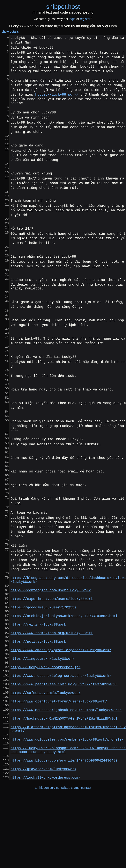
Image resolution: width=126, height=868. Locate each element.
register (85, 19)
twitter (65, 860)
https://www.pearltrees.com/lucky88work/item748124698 (64, 739)
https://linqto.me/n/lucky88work (42, 709)
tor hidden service (47, 860)
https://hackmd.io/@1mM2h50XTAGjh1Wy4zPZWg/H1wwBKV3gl (64, 780)
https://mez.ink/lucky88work (38, 668)
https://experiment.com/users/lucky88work (52, 638)
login (72, 19)
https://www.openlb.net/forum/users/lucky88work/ (59, 759)
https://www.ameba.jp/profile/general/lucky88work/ (61, 699)
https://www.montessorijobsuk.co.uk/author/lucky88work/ (66, 770)
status (75, 860)
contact (86, 860)
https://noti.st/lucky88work (38, 689)
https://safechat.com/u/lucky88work (45, 749)
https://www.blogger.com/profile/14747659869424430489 (64, 829)
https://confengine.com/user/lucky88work (51, 628)
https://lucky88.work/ (57, 95)
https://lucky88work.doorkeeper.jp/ (45, 719)
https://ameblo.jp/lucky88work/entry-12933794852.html (64, 658)
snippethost (63, 7)
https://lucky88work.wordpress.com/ (45, 850)
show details (10, 32)
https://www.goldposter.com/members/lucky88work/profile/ (67, 804)
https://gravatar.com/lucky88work (43, 839)
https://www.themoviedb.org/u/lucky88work (52, 679)
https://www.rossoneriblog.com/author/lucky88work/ (61, 729)
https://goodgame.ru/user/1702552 (43, 648)
